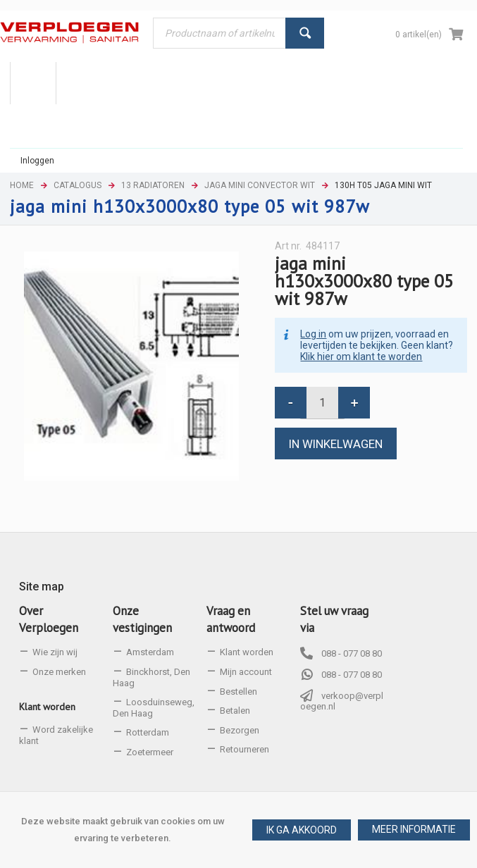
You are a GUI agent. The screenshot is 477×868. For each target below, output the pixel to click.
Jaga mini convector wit (260, 185)
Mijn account (246, 672)
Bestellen (238, 692)
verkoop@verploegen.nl (342, 701)
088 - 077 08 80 (352, 653)
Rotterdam (148, 732)
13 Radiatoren (153, 185)
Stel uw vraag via (334, 619)
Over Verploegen (49, 619)
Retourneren (244, 749)
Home (22, 185)
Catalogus (78, 185)
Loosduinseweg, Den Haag (154, 708)
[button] (414, 830)
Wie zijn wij (55, 652)
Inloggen (37, 161)
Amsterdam (150, 652)
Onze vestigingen (142, 619)
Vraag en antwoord (231, 619)
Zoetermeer (150, 752)
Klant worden (47, 707)
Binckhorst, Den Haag (151, 677)
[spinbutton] (322, 403)
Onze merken (59, 672)
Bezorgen (240, 730)
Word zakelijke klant (56, 735)
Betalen (235, 711)
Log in (313, 334)
